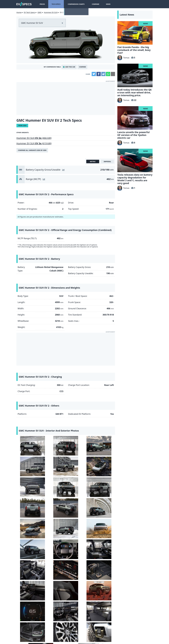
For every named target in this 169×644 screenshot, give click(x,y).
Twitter (94, 74)
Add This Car (70, 67)
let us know (63, 603)
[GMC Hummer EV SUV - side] (28, 445)
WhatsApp (108, 74)
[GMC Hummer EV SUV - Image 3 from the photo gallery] (78, 445)
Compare (95, 4)
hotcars (114, 626)
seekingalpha (94, 626)
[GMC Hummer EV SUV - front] (28, 465)
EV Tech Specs (29, 12)
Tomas (123, 58)
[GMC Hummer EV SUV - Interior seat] (78, 545)
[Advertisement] (66, 99)
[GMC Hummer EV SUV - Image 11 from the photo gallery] (78, 485)
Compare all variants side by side (32, 150)
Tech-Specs (56, 4)
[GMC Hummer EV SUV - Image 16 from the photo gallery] (103, 505)
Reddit (103, 74)
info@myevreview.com (66, 639)
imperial (107, 161)
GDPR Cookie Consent (111, 636)
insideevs (55, 626)
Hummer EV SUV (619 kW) (34, 143)
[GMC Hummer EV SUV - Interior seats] (78, 525)
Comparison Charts (76, 4)
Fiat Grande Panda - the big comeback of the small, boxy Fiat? (134, 50)
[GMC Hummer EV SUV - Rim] (28, 585)
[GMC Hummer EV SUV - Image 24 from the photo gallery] (103, 545)
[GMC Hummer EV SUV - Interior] (28, 525)
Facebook (99, 74)
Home (19, 12)
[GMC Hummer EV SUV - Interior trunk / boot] (78, 565)
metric (93, 161)
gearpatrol (75, 626)
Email (113, 74)
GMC (40, 12)
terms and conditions (70, 636)
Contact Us (51, 636)
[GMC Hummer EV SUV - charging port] (78, 585)
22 (135, 100)
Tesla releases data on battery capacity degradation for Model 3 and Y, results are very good (135, 179)
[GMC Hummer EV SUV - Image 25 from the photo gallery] (28, 565)
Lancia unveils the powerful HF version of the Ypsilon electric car (133, 135)
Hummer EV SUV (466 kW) (34, 138)
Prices (42, 4)
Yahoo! (35, 626)
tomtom (134, 626)
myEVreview (103, 639)
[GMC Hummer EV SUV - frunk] (103, 565)
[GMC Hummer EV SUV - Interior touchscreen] (103, 525)
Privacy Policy (91, 636)
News (107, 4)
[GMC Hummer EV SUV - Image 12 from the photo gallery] (103, 485)
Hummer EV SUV (51, 12)
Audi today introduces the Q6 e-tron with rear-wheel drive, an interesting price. (134, 92)
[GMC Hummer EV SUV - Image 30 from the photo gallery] (53, 585)
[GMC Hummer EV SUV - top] (53, 465)
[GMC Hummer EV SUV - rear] (53, 445)
